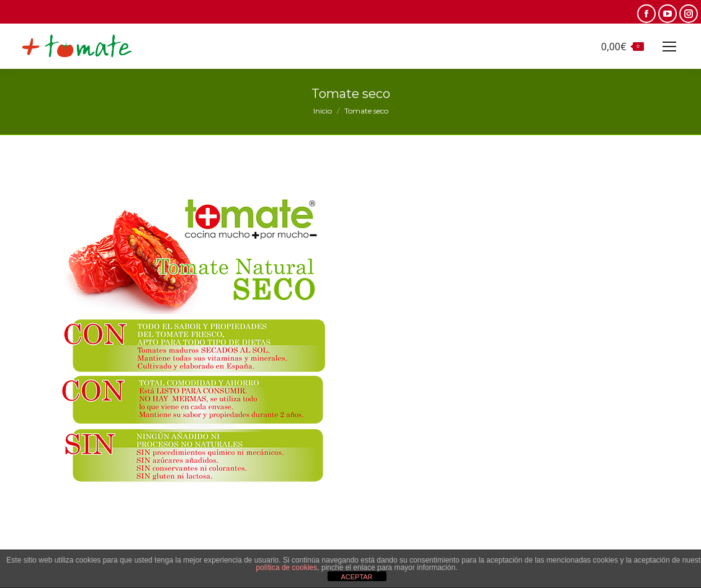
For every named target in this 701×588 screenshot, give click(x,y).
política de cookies (287, 568)
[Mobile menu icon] (669, 47)
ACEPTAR (356, 577)
